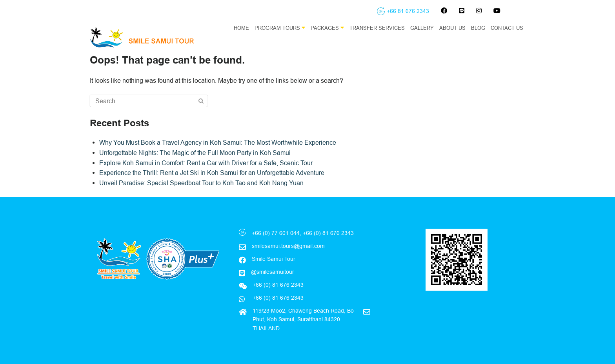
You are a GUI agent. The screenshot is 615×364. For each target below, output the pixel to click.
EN (522, 44)
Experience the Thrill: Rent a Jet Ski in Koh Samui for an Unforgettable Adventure (212, 173)
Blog (478, 28)
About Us (452, 28)
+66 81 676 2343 (408, 11)
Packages (327, 28)
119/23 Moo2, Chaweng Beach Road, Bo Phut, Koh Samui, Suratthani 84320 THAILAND (303, 319)
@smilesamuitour (273, 272)
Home (241, 28)
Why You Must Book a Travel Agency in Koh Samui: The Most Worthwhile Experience (218, 142)
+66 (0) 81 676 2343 (277, 298)
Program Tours (280, 28)
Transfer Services (377, 28)
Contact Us (507, 28)
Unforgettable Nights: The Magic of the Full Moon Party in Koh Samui (195, 153)
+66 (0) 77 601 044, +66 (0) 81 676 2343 (303, 233)
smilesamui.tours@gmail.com (288, 246)
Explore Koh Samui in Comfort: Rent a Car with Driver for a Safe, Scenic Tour (206, 163)
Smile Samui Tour (274, 259)
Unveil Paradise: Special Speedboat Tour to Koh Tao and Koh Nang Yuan (201, 183)
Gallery (422, 28)
